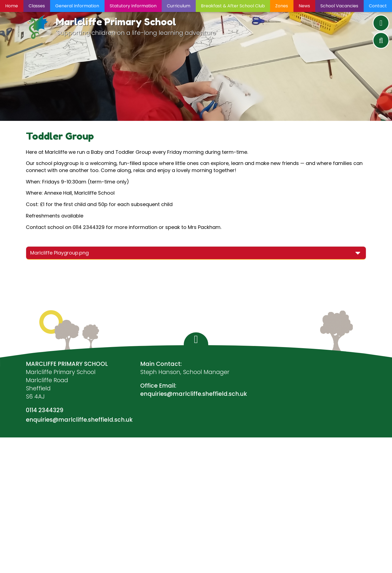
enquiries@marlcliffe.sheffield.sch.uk (79, 420)
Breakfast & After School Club (233, 6)
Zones (282, 6)
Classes (37, 6)
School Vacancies (339, 6)
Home (12, 6)
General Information (77, 6)
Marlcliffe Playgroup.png (59, 253)
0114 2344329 (45, 410)
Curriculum (179, 6)
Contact (378, 6)
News (304, 6)
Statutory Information (133, 6)
